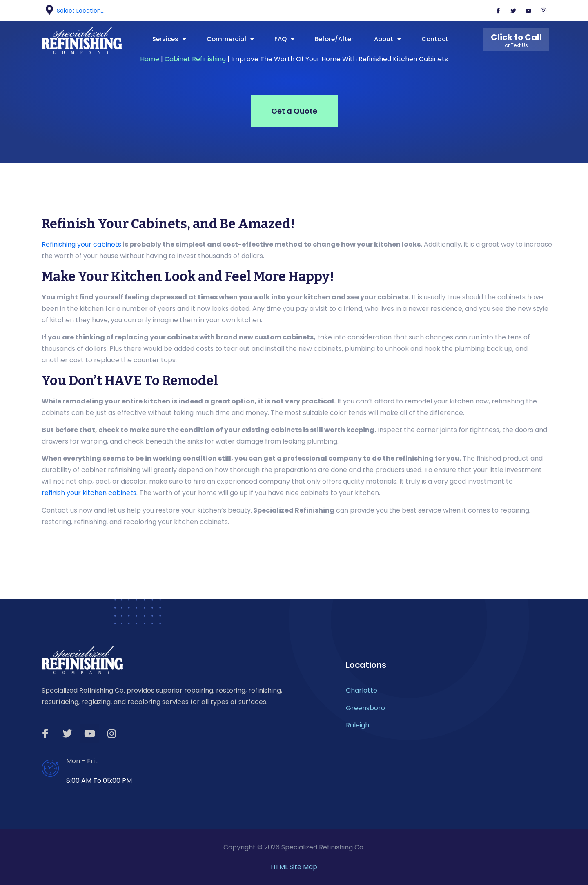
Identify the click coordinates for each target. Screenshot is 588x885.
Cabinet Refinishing (195, 59)
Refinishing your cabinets (81, 244)
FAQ (284, 39)
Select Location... (81, 11)
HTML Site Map (294, 867)
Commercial (230, 39)
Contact (435, 39)
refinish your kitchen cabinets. (90, 493)
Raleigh (357, 725)
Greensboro (365, 708)
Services (169, 39)
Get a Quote (294, 111)
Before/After (334, 39)
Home (150, 59)
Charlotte (362, 690)
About (388, 39)
